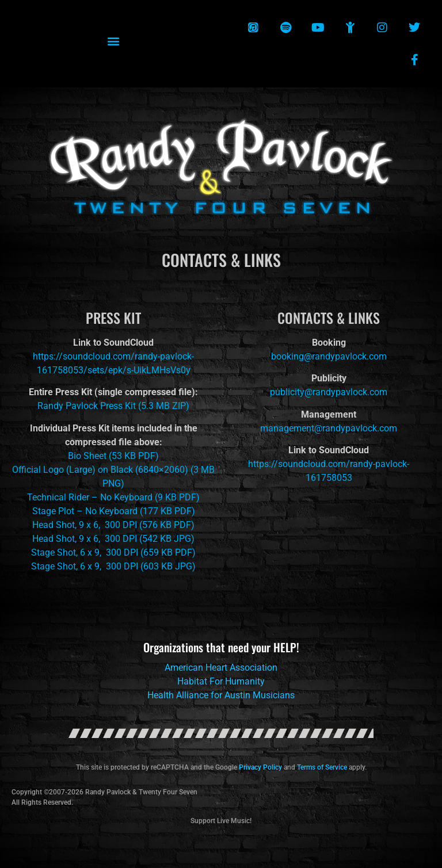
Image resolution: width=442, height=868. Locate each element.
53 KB (124, 456)
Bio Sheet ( (90, 456)
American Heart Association (221, 668)
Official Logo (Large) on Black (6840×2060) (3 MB (113, 470)
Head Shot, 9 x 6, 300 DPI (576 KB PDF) (113, 525)
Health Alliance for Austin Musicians (221, 695)
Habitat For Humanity (221, 681)
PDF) (147, 456)
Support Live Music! (221, 821)
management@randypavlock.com (329, 428)
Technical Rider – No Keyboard (90, 497)
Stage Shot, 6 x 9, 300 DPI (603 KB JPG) (113, 566)
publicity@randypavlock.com (329, 392)
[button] (114, 41)
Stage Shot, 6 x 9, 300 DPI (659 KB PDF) (113, 552)
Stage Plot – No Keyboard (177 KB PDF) (114, 511)
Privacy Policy (260, 767)
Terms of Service (322, 767)
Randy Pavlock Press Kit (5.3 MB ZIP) (113, 406)
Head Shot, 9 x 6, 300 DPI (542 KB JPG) (113, 539)
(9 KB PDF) (176, 497)
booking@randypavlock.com (329, 356)
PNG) (113, 483)
